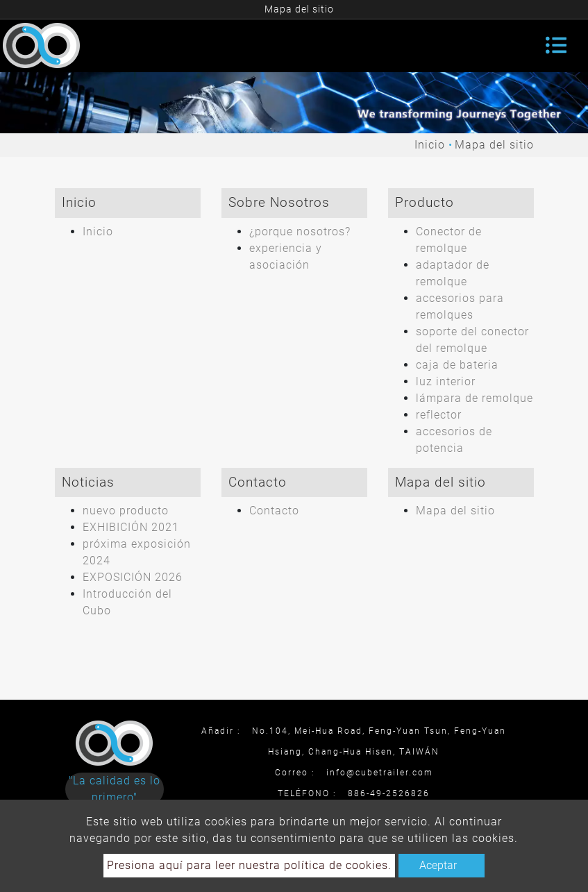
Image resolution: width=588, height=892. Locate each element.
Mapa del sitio (455, 511)
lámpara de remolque (474, 398)
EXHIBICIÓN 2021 (131, 527)
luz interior (446, 381)
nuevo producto (126, 511)
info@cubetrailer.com (380, 773)
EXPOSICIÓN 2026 (133, 577)
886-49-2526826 (389, 793)
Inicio (430, 145)
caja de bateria (457, 365)
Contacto (274, 511)
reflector (439, 415)
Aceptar (438, 865)
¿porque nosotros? (300, 232)
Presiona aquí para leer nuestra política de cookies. (249, 865)
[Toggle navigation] (556, 45)
